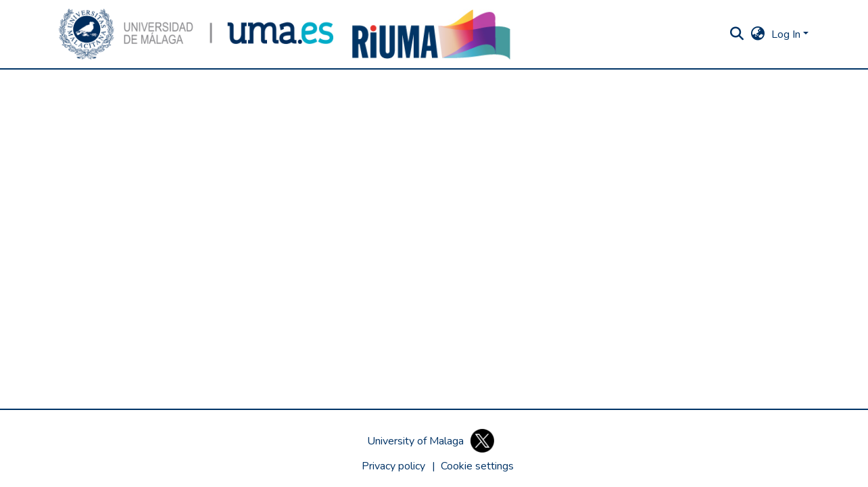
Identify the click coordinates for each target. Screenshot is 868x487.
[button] (196, 34)
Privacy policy (393, 466)
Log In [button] (787, 34)
